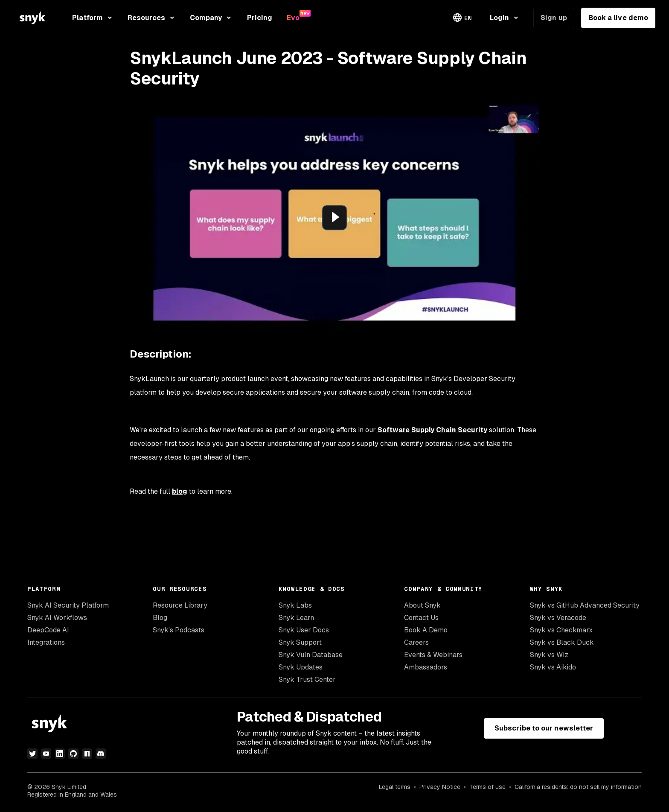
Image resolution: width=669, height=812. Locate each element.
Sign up (554, 18)
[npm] (87, 754)
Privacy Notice (440, 787)
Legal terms (395, 787)
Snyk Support (300, 642)
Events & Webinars (433, 655)
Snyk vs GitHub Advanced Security (585, 605)
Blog (160, 618)
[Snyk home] (32, 18)
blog (180, 491)
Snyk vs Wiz (549, 655)
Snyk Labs (295, 605)
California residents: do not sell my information (578, 787)
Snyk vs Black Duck (562, 642)
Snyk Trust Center (307, 680)
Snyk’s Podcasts (179, 630)
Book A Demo (426, 630)
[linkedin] (60, 754)
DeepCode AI (48, 630)
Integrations (46, 642)
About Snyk (422, 605)
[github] (73, 754)
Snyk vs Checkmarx (561, 630)
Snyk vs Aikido (553, 667)
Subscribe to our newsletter (544, 728)
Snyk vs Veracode (558, 618)
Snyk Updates (301, 667)
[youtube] (46, 754)
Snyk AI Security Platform (68, 605)
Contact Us (421, 618)
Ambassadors (426, 667)
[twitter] (32, 754)
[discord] (101, 754)
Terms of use (487, 787)
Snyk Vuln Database (311, 655)
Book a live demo (618, 18)
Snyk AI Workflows (57, 618)
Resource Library (180, 605)
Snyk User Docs (304, 630)
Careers (416, 642)
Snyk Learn (296, 618)
